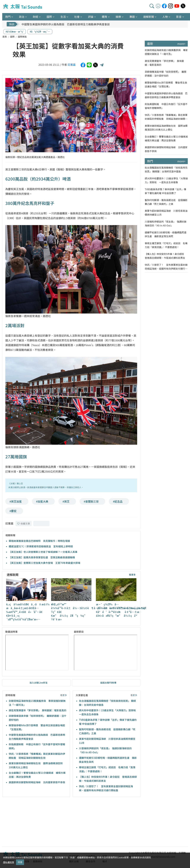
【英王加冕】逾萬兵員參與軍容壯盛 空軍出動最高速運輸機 (42, 557)
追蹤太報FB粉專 (108, 683)
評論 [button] (91, 17)
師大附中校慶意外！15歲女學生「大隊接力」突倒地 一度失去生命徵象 (166, 180)
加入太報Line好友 (39, 683)
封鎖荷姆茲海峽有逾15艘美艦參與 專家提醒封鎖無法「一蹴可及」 (166, 52)
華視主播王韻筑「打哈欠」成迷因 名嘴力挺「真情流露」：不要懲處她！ (166, 245)
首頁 (5, 37)
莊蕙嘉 (72, 65)
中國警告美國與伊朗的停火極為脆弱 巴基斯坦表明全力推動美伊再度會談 (66, 24)
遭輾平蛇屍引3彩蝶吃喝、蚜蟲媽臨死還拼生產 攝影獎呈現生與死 (166, 234)
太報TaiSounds (23, 7)
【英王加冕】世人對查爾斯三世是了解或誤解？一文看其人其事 (43, 552)
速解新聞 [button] (149, 17)
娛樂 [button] (118, 17)
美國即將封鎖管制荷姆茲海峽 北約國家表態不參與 (37, 782)
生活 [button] (63, 17)
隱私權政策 (9, 862)
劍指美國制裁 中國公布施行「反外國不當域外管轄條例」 (166, 106)
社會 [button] (77, 17)
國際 (12, 37)
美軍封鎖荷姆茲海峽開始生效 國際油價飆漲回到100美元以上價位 (166, 128)
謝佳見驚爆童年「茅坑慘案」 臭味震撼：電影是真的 (38, 710)
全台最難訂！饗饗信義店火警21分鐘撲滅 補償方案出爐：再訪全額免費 (166, 138)
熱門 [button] (8, 17)
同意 (20, 862)
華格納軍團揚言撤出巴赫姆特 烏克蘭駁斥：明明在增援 (39, 541)
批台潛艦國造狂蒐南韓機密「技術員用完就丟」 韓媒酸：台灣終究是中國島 (166, 169)
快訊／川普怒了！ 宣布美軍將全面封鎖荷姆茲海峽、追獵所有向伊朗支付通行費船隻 (166, 267)
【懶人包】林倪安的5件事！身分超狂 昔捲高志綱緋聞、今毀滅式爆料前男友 (166, 256)
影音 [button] (179, 17)
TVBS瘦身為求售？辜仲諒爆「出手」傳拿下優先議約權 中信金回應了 (165, 191)
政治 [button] (22, 17)
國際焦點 (22, 37)
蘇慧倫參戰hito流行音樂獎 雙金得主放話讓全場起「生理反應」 (166, 84)
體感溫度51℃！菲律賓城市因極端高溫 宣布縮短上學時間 (41, 546)
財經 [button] (35, 17)
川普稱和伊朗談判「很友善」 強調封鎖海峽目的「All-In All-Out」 (166, 223)
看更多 (132, 575)
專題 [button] (132, 17)
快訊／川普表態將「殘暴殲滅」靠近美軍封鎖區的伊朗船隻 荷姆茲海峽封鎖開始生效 (166, 117)
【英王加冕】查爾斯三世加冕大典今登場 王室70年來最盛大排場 (44, 563)
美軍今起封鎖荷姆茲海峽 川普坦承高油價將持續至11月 (166, 213)
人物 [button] (165, 17)
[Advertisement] (29, 822)
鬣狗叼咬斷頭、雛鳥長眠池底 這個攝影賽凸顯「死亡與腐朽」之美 (166, 202)
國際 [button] (49, 17)
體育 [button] (104, 17)
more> (181, 44)
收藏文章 (24, 523)
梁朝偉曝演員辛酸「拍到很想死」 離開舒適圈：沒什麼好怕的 (166, 74)
